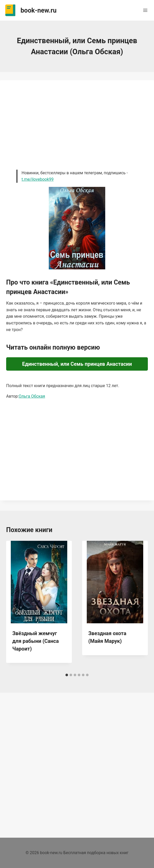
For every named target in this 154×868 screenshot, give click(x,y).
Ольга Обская (32, 396)
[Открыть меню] (145, 10)
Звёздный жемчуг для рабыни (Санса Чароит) (36, 641)
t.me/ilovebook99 (38, 179)
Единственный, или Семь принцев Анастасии (77, 364)
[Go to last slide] (15, 606)
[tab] (67, 675)
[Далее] (139, 606)
